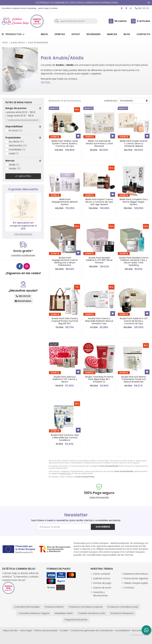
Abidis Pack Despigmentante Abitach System (65, 202)
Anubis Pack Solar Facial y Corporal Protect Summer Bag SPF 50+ (65, 321)
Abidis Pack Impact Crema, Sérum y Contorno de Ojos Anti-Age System (99, 202)
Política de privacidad (46, 630)
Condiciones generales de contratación (92, 630)
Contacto (129, 588)
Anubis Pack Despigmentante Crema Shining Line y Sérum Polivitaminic (65, 261)
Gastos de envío (102, 588)
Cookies (64, 630)
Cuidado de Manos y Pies (92, 613)
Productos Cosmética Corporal (85, 607)
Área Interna (138, 630)
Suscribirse (103, 527)
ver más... (46, 82)
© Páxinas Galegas (140, 635)
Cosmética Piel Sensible (27, 607)
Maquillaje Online (64, 613)
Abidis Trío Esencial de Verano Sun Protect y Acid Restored (99, 143)
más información (23, 234)
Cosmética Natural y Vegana (34, 613)
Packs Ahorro (65, 473)
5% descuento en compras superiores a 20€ (23, 226)
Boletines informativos (136, 574)
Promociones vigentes (136, 578)
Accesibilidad (122, 630)
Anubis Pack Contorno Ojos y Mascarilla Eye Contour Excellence (65, 438)
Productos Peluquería (122, 613)
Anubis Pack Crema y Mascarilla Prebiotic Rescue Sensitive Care (99, 321)
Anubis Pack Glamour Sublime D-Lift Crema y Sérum (65, 379)
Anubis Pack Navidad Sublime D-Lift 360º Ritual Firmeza (99, 260)
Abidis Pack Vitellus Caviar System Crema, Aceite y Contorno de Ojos (65, 143)
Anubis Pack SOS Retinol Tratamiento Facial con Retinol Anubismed (134, 379)
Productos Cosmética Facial (123, 607)
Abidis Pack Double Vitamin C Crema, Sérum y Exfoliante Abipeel (134, 143)
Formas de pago (102, 583)
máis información (99, 497)
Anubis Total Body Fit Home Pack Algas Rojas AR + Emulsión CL (99, 379)
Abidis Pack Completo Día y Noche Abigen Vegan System (134, 202)
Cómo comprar (102, 574)
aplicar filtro (25, 176)
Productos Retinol (54, 607)
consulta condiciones (23, 255)
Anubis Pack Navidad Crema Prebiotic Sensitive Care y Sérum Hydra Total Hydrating (134, 261)
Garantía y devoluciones (100, 594)
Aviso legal (26, 630)
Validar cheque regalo (136, 583)
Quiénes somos (102, 578)
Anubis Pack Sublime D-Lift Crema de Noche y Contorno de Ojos (134, 321)
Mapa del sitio (10, 630)
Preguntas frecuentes (76, 620)
